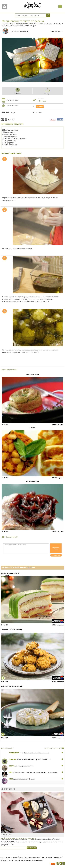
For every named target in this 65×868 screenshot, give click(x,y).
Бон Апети (24, 31)
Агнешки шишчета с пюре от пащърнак (43, 772)
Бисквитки (58, 857)
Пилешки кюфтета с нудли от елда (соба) (36, 759)
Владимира (14, 753)
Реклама (3, 860)
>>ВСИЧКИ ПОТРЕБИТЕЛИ (53, 748)
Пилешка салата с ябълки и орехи (37, 753)
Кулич (32, 766)
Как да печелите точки (23, 860)
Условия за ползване (33, 857)
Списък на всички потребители (11, 857)
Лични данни (47, 857)
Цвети (12, 766)
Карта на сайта (39, 860)
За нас (11, 860)
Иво (10, 772)
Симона (12, 759)
